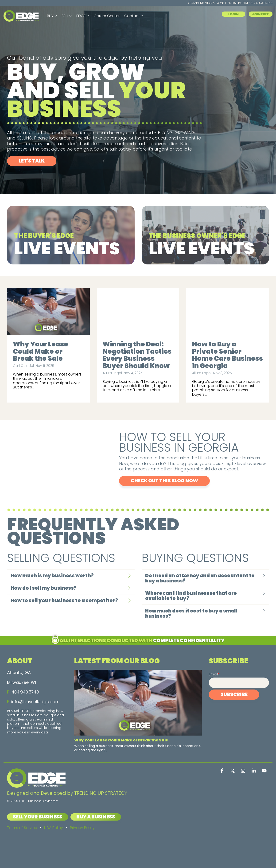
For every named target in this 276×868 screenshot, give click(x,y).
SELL (67, 16)
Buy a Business (96, 817)
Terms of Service (22, 828)
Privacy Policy (82, 828)
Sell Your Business (38, 817)
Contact (134, 16)
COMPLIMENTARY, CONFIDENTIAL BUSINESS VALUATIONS (230, 3)
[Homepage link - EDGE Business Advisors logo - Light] (36, 785)
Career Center (107, 16)
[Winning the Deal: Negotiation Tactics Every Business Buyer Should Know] (138, 311)
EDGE (83, 16)
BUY (52, 16)
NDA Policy (54, 828)
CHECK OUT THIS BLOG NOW (164, 481)
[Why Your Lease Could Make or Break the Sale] (48, 311)
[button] (223, 771)
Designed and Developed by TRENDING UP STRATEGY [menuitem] (67, 793)
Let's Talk (32, 161)
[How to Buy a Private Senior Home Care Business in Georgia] (228, 311)
